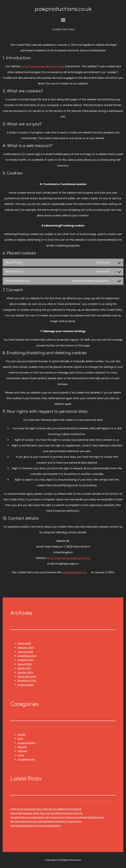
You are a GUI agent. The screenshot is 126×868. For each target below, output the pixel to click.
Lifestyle (22, 747)
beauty (22, 735)
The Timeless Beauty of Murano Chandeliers (36, 826)
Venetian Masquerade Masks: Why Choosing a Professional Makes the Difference (57, 817)
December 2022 (27, 676)
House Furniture (26, 743)
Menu (63, 20)
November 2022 (27, 681)
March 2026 (24, 643)
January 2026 (25, 652)
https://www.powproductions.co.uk (43, 66)
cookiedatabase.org (75, 572)
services (22, 751)
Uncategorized (26, 759)
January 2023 (25, 672)
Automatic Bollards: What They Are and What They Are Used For (47, 813)
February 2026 (26, 647)
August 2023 (25, 664)
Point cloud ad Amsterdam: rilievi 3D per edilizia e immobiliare (46, 809)
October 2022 (25, 685)
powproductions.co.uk (63, 9)
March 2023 (24, 668)
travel (21, 755)
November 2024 (27, 656)
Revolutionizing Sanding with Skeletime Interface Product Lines (46, 821)
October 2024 (26, 660)
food (20, 739)
